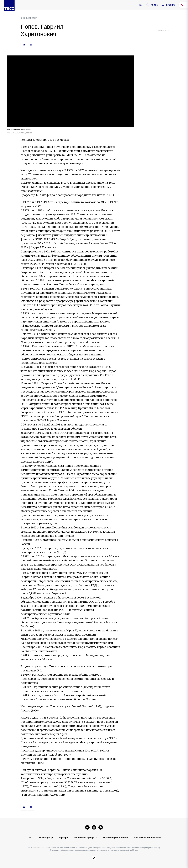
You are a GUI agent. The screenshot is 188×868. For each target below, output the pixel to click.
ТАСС (30, 837)
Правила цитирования (116, 837)
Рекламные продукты (85, 837)
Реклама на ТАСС (165, 31)
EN (141, 5)
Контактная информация (147, 837)
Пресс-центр (46, 837)
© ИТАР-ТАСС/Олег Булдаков (20, 133)
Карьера (63, 837)
